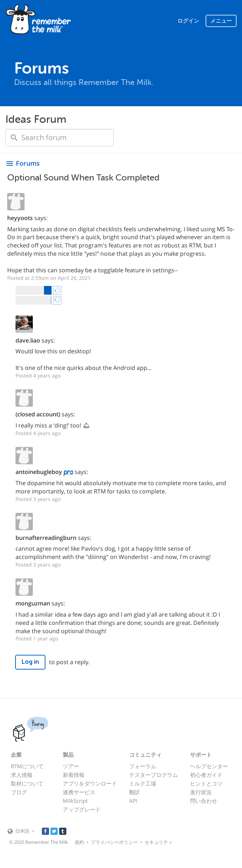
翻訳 (135, 792)
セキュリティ (159, 842)
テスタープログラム (153, 775)
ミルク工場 (143, 783)
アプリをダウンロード (90, 783)
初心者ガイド (206, 775)
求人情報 (22, 775)
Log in (30, 662)
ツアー (71, 766)
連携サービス (79, 792)
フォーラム (143, 766)
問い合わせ (204, 801)
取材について (27, 783)
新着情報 (74, 775)
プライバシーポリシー (114, 842)
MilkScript (75, 801)
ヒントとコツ (206, 783)
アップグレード (82, 809)
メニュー (221, 21)
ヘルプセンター (209, 766)
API (133, 801)
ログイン (188, 21)
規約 (79, 842)
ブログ (19, 792)
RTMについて (27, 766)
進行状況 (201, 792)
